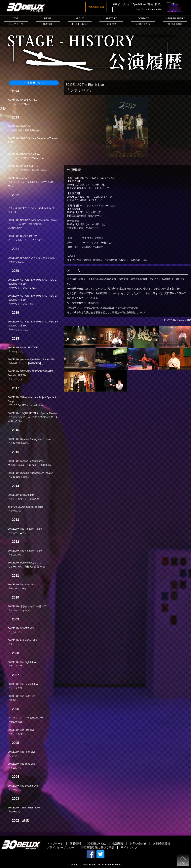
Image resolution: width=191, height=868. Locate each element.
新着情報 (75, 844)
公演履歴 (118, 844)
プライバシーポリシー (61, 847)
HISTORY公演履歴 (111, 21)
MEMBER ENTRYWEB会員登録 (175, 21)
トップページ (55, 844)
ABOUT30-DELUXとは (80, 21)
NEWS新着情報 (48, 21)
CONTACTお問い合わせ (143, 21)
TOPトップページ (16, 21)
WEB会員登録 (162, 844)
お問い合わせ (138, 844)
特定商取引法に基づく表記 (98, 847)
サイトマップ (129, 847)
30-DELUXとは (97, 844)
